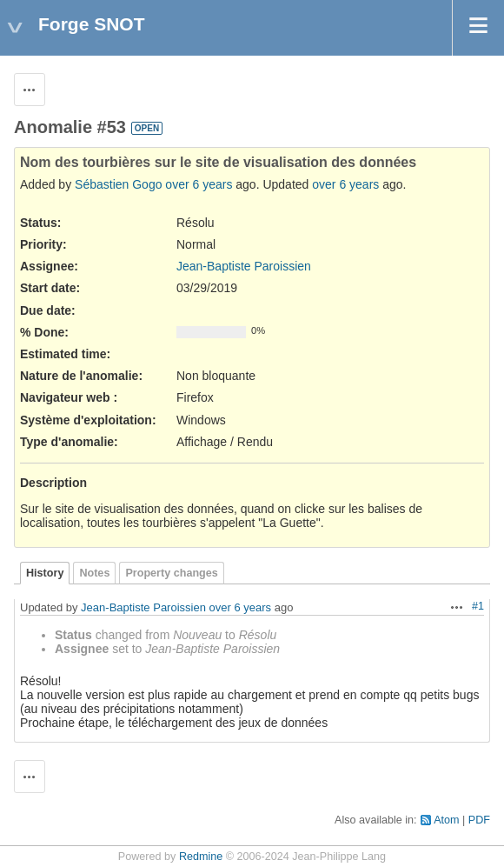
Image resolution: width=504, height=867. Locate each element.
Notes (94, 573)
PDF (479, 820)
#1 (478, 606)
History (45, 573)
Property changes (171, 573)
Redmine (201, 857)
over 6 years (199, 184)
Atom (446, 820)
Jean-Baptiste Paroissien (244, 266)
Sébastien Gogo (118, 184)
